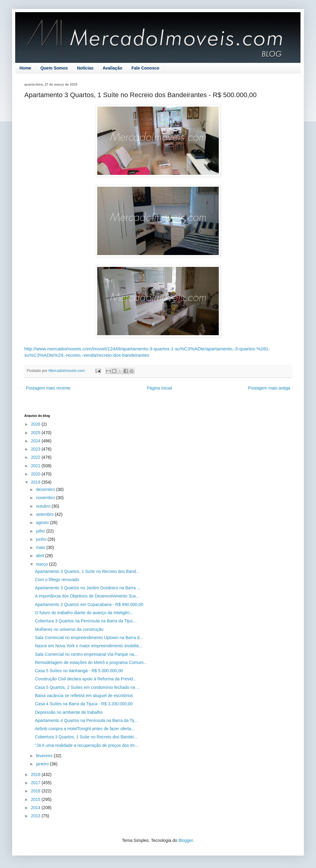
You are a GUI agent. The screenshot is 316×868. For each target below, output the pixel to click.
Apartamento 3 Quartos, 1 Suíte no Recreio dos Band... (87, 571)
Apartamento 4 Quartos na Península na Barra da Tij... (86, 720)
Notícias (85, 68)
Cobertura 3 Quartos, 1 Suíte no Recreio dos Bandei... (86, 737)
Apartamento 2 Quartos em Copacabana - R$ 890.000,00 (89, 604)
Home (25, 68)
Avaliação (113, 68)
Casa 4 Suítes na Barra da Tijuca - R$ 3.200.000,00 (84, 704)
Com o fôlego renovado (57, 580)
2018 (36, 774)
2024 (36, 441)
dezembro (46, 489)
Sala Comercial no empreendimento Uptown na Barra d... (89, 638)
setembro (45, 514)
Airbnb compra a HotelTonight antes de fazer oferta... (85, 729)
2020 (36, 474)
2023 (36, 449)
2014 (36, 808)
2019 (36, 482)
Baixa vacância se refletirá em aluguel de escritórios (84, 696)
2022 (36, 457)
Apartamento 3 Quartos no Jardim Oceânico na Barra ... (88, 588)
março (42, 564)
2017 (36, 783)
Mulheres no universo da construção (69, 629)
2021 (36, 466)
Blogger (185, 840)
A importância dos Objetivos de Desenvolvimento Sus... (87, 596)
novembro (46, 498)
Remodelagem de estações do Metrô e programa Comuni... (91, 662)
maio (41, 547)
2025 (36, 433)
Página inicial (159, 388)
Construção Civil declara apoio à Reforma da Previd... (86, 679)
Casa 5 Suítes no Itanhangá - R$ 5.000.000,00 (79, 671)
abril (40, 556)
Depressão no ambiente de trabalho (69, 712)
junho (42, 539)
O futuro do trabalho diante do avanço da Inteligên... (84, 613)
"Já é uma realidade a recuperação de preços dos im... (87, 745)
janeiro (43, 764)
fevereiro (45, 756)
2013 (36, 816)
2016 (36, 791)
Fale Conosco (145, 68)
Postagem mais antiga (269, 388)
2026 (36, 424)
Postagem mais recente (48, 388)
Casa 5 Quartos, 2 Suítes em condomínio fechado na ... (88, 687)
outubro (44, 506)
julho (41, 531)
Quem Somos (54, 68)
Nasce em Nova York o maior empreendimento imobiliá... (89, 646)
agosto (43, 523)
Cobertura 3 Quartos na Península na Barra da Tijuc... (86, 621)
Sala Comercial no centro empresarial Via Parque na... (86, 654)
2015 (36, 799)
